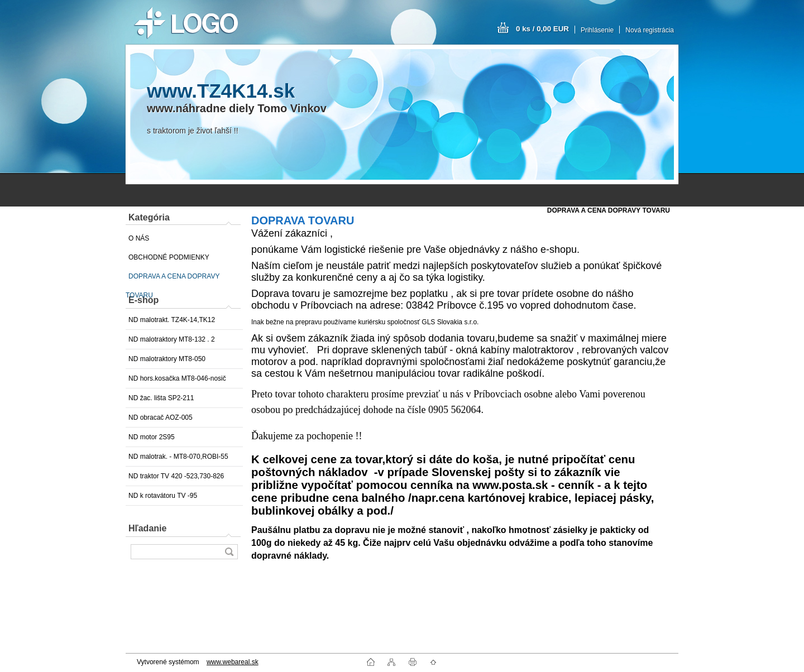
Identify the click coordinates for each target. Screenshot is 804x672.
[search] (229, 552)
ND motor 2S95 (152, 437)
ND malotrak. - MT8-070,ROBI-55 (178, 457)
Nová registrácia (650, 30)
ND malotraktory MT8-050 (167, 359)
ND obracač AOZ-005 (161, 417)
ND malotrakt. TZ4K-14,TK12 (172, 320)
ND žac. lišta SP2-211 (161, 398)
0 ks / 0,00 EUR (542, 29)
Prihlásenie (597, 30)
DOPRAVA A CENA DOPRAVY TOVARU (173, 279)
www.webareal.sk (233, 662)
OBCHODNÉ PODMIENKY (169, 257)
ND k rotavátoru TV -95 (163, 496)
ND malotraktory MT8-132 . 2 (172, 339)
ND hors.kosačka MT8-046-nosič (177, 378)
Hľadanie (147, 528)
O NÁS (139, 238)
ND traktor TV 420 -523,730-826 (176, 476)
